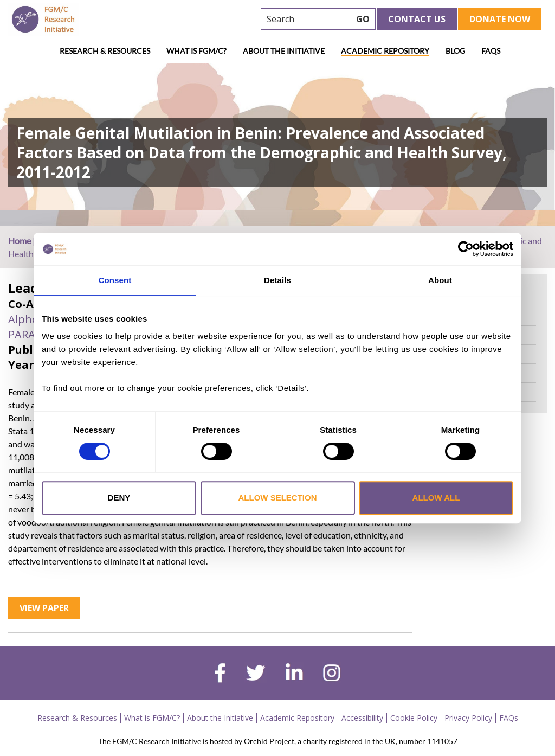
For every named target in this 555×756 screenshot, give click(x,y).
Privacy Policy (468, 718)
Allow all (436, 498)
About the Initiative (284, 51)
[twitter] (256, 674)
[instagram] (332, 674)
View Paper (44, 608)
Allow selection (278, 498)
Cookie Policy (414, 718)
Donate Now (500, 19)
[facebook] (220, 674)
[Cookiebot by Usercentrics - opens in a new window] (466, 249)
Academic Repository (385, 51)
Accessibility (362, 718)
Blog (455, 51)
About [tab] (440, 280)
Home (20, 241)
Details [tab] (277, 280)
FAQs (491, 51)
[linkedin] (294, 674)
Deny (119, 498)
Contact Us (417, 19)
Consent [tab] (115, 280)
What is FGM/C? (196, 51)
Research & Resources (105, 51)
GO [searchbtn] (363, 19)
